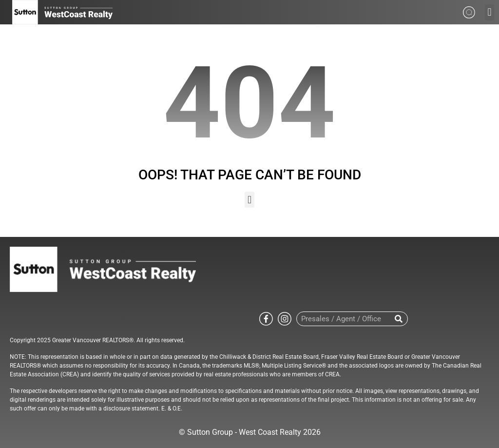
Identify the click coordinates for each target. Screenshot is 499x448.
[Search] (399, 319)
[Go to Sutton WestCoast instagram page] (285, 318)
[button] (489, 12)
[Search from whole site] (469, 11)
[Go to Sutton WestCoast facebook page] (266, 318)
